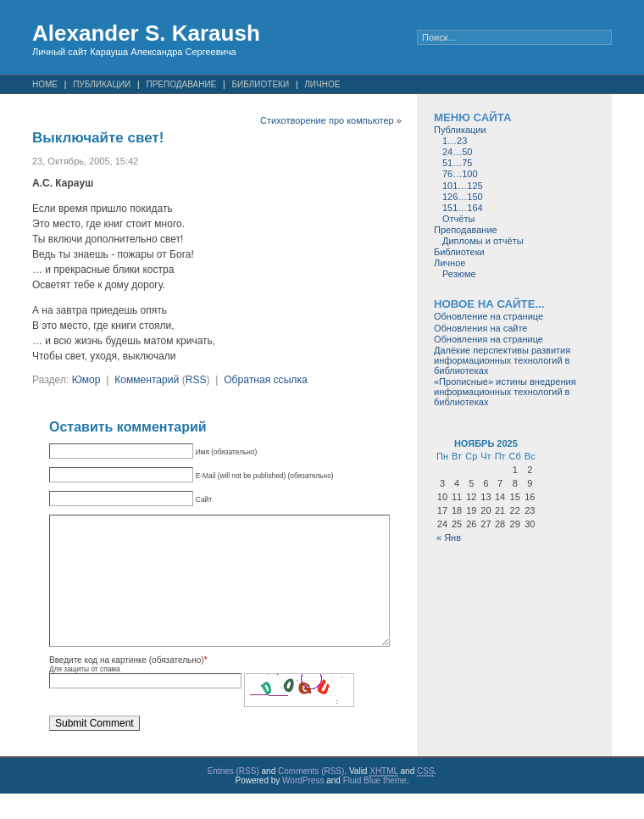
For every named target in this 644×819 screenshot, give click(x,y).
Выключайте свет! (98, 138)
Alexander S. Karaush (146, 33)
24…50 (457, 152)
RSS (196, 380)
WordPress (303, 806)
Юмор (86, 380)
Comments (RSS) (311, 797)
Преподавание (181, 84)
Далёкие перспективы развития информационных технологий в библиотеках (502, 360)
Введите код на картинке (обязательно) (127, 685)
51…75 (457, 163)
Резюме (459, 274)
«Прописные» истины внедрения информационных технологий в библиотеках (505, 392)
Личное (322, 84)
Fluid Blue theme (375, 806)
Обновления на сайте (480, 328)
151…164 (463, 208)
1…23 (455, 141)
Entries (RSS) (233, 797)
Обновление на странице (489, 316)
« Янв (449, 538)
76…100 (460, 174)
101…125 (463, 186)
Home (45, 84)
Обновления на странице (489, 339)
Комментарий (147, 380)
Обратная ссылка (266, 380)
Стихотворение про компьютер (327, 120)
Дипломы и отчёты (483, 241)
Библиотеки (260, 84)
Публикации (102, 84)
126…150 (463, 197)
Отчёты (458, 219)
